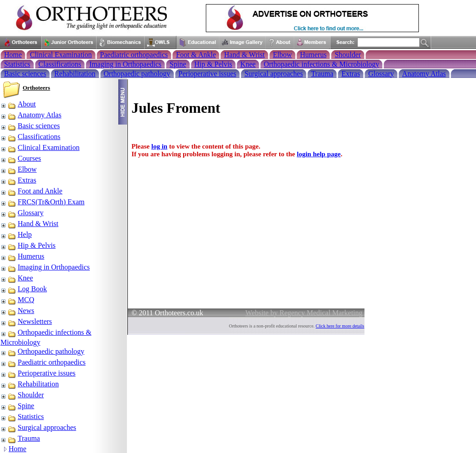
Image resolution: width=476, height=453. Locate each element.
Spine (178, 64)
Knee (248, 64)
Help (16, 234)
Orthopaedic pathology (137, 74)
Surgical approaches (274, 74)
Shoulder (348, 55)
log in (159, 146)
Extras (351, 74)
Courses (21, 158)
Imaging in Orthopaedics (125, 64)
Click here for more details (340, 326)
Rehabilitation (75, 74)
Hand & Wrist (244, 55)
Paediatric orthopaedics (134, 55)
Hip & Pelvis (214, 64)
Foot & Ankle (196, 55)
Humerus (313, 55)
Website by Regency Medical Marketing (304, 313)
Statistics (17, 64)
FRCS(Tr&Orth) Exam (42, 202)
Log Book (24, 289)
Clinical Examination (61, 55)
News (17, 311)
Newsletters (26, 321)
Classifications (60, 64)
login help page (319, 154)
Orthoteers (36, 88)
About (18, 104)
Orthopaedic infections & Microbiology (322, 64)
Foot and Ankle (32, 191)
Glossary (381, 74)
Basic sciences (25, 74)
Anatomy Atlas (424, 74)
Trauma (322, 74)
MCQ (17, 300)
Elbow (282, 55)
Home (13, 55)
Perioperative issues (208, 74)
